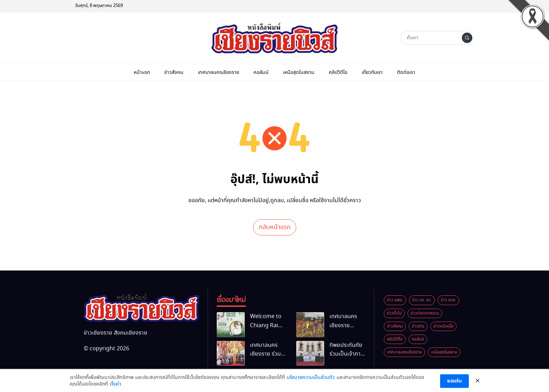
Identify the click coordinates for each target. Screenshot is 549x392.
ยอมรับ (454, 384)
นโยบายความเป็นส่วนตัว (311, 380)
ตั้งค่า (116, 387)
